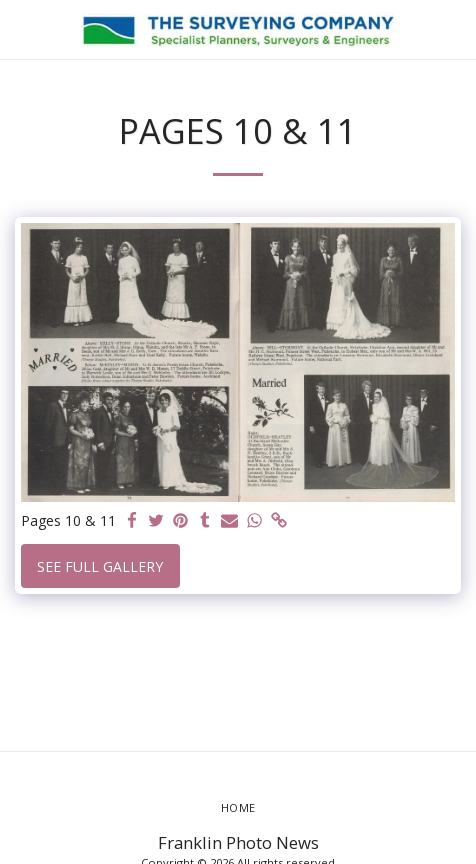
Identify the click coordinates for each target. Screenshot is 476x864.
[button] (22, 28)
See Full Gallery (100, 566)
